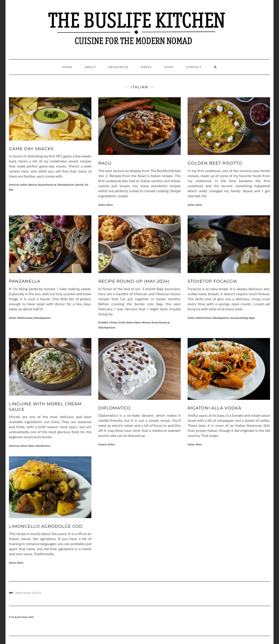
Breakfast (103, 322)
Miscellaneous (43, 446)
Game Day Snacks (31, 149)
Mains (109, 205)
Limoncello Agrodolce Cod (46, 526)
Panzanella (25, 281)
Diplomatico (114, 408)
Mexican (33, 185)
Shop (169, 67)
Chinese (113, 322)
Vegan (252, 318)
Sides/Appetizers (66, 185)
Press (146, 67)
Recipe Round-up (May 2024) (134, 281)
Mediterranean (25, 318)
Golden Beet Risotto (215, 163)
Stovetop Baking (239, 318)
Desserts (103, 444)
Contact (194, 67)
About (90, 67)
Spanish (79, 185)
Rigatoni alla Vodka (215, 408)
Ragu (105, 163)
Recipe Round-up (47, 185)
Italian (24, 185)
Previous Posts (29, 593)
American (14, 185)
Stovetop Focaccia (212, 281)
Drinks (122, 322)
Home (67, 67)
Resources (119, 67)
